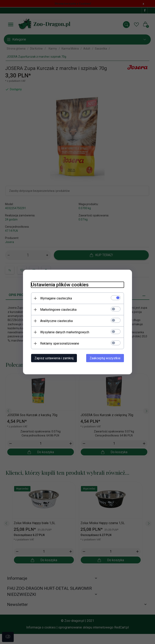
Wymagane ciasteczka (56, 298)
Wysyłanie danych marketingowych (65, 332)
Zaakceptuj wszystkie (105, 358)
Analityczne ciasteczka (56, 321)
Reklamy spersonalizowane (60, 343)
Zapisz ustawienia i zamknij (54, 358)
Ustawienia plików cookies (60, 285)
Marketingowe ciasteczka (58, 310)
